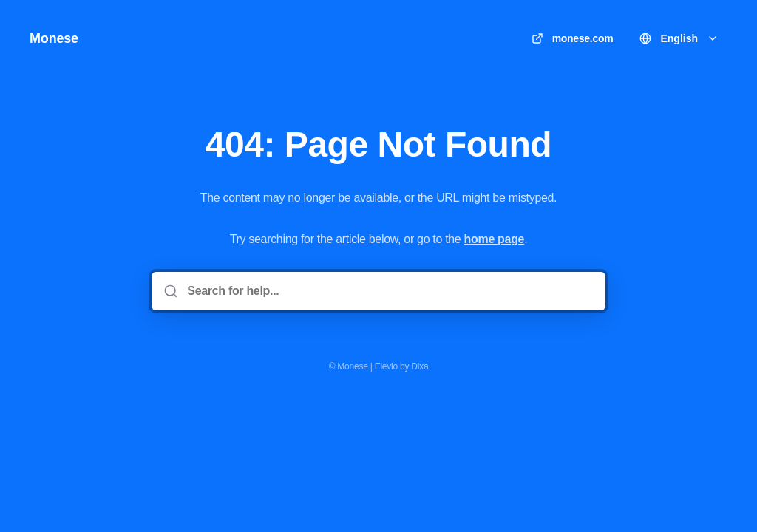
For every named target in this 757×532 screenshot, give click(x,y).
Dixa (420, 366)
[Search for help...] (388, 291)
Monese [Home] (54, 38)
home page (495, 239)
